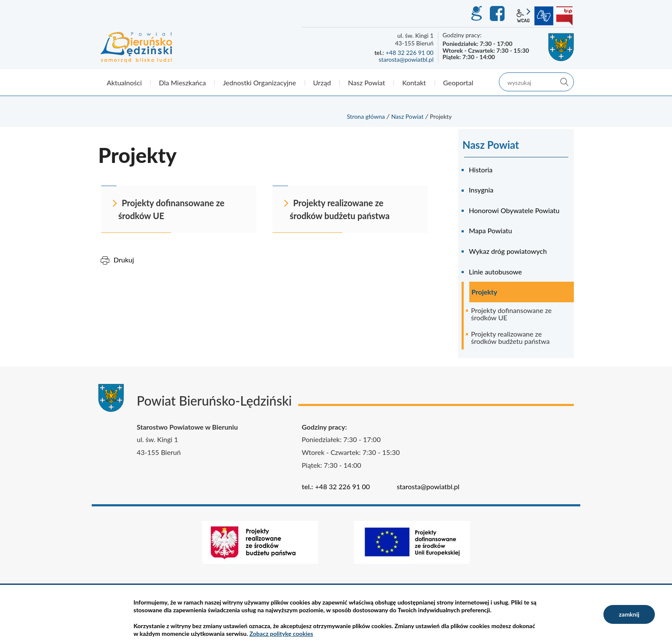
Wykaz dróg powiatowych (508, 251)
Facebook (498, 14)
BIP (564, 16)
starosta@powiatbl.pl (406, 59)
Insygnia (481, 190)
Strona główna (366, 116)
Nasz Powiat (408, 116)
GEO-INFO (476, 14)
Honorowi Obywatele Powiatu (514, 210)
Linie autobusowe (495, 272)
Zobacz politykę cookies (281, 633)
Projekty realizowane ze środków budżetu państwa (510, 338)
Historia (481, 170)
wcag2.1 (523, 16)
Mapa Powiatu (490, 230)
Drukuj (124, 260)
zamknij (629, 614)
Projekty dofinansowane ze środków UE (511, 314)
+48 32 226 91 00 (410, 53)
